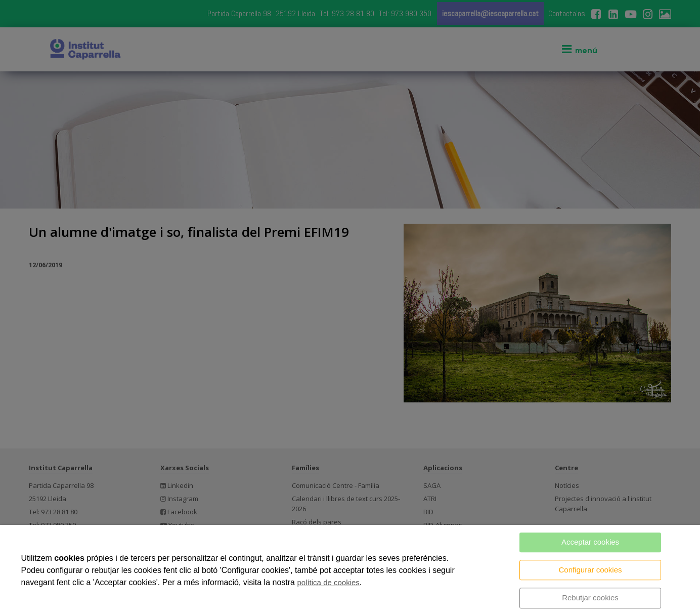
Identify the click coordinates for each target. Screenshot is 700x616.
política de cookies (328, 582)
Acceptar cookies (590, 542)
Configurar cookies (590, 570)
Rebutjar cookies (590, 598)
